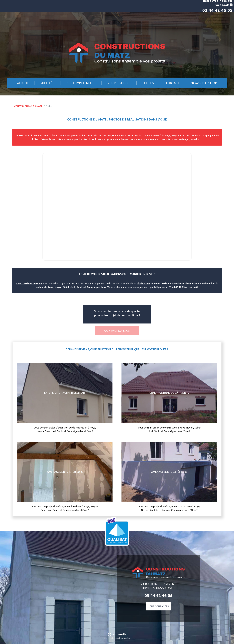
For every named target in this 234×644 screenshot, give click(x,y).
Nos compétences (80, 83)
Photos (148, 83)
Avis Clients (204, 83)
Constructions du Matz (29, 284)
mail (195, 287)
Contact (173, 83)
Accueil (23, 83)
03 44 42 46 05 (217, 10)
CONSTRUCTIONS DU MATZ (28, 106)
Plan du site (109, 638)
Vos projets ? (118, 83)
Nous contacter (158, 606)
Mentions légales (123, 638)
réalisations (144, 284)
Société (47, 83)
